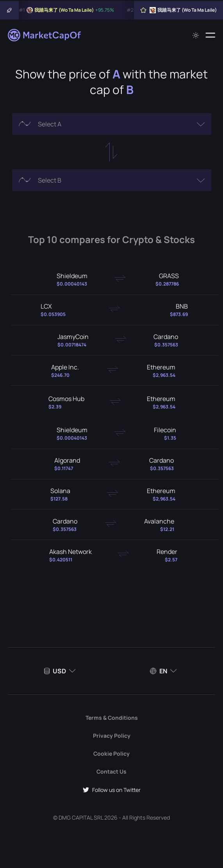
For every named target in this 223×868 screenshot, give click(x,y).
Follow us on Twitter (112, 790)
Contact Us (111, 771)
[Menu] (210, 35)
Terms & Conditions (112, 718)
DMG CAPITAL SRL (81, 817)
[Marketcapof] (45, 35)
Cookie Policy (111, 754)
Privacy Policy (112, 736)
